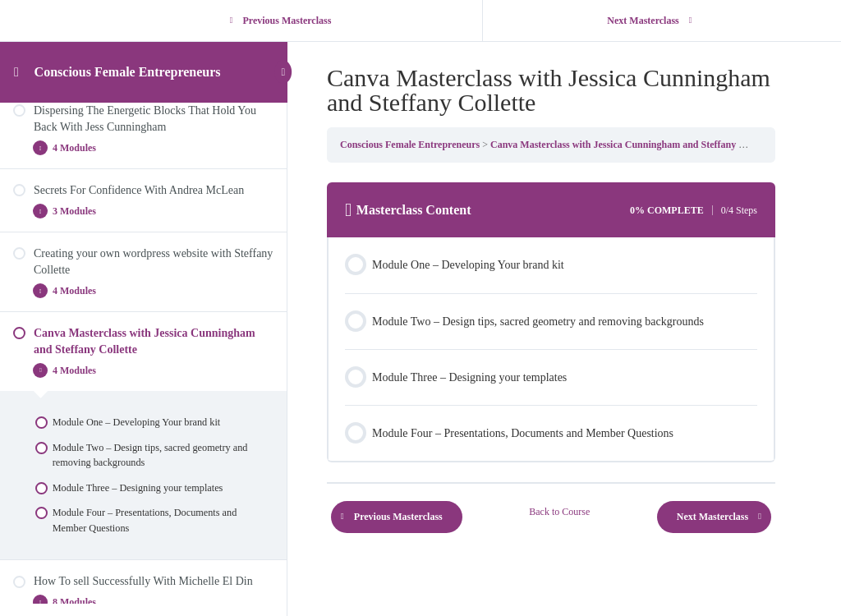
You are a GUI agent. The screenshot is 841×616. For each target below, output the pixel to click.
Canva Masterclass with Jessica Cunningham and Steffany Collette (631, 145)
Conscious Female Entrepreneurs (128, 72)
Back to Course (559, 512)
